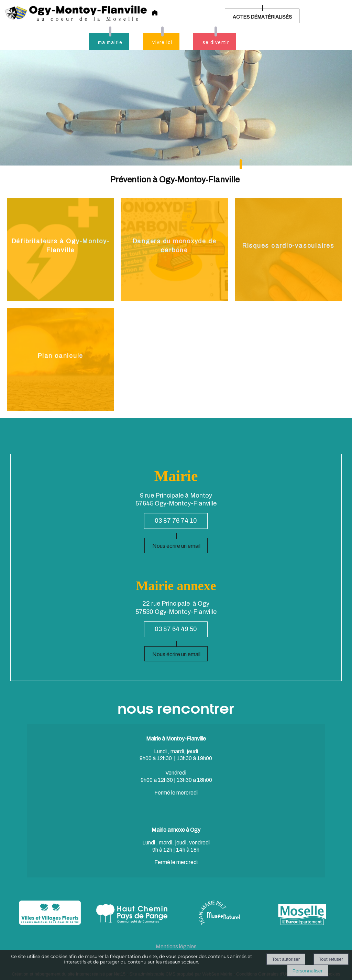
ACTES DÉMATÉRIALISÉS (262, 17)
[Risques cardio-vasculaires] (288, 249)
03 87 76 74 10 (176, 521)
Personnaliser (308, 971)
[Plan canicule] (60, 360)
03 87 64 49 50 (176, 629)
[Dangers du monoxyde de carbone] (174, 249)
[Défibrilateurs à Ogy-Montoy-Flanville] (60, 249)
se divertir (216, 42)
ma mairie (110, 42)
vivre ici (162, 42)
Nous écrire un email (176, 546)
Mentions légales (176, 946)
